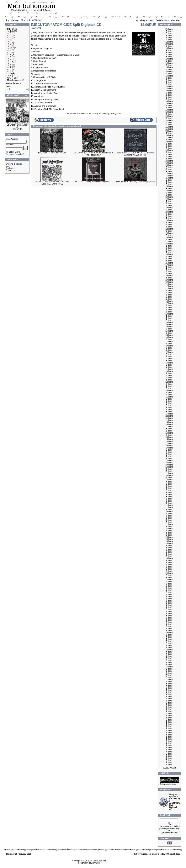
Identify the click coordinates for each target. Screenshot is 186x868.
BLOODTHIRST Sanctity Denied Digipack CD (135, 182)
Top (8, 20)
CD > (23, 20)
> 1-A (10, 31)
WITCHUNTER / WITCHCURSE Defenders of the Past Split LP (94, 154)
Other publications (168, 784)
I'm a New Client (13, 152)
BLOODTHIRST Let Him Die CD (52, 153)
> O (9, 59)
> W (9, 74)
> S (9, 65)
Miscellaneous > (13, 80)
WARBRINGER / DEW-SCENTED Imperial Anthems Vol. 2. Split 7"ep (135, 154)
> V (9, 72)
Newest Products (13, 83)
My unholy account (145, 20)
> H (9, 46)
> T (9, 67)
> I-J (9, 48)
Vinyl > (9, 78)
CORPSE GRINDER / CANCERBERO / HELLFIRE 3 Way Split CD (52, 183)
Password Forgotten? (15, 154)
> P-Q (10, 61)
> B (9, 33)
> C (9, 35)
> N (9, 57)
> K (9, 50)
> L (9, 52)
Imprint (9, 166)
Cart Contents (163, 20)
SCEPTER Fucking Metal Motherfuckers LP (94, 182)
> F (9, 42)
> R (9, 63)
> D (9, 38)
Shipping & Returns (14, 164)
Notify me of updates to (175, 802)
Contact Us (10, 170)
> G (9, 44)
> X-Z (10, 76)
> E (29, 20)
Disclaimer (10, 168)
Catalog (15, 20)
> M (9, 55)
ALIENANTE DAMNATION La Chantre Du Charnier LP (17, 125)
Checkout (176, 20)
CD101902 (37, 20)
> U (9, 69)
